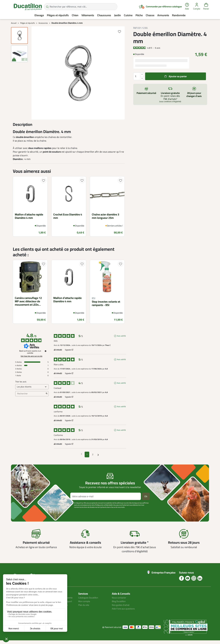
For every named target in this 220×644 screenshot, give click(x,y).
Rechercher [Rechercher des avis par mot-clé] (30, 394)
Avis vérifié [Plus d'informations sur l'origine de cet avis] (121, 336)
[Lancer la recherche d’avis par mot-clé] (47, 394)
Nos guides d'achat (122, 605)
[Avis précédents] (82, 454)
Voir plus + (22, 512)
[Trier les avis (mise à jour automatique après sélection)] (32, 387)
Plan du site (84, 605)
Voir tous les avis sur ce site (31, 356)
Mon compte (85, 601)
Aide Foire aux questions (125, 609)
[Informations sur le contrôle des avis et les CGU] (46, 351)
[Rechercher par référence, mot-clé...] (81, 7)
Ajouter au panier (178, 76)
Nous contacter (120, 598)
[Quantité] (139, 76)
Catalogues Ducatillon (90, 598)
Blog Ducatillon (120, 601)
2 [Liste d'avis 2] (93, 454)
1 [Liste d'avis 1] (87, 454)
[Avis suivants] (98, 455)
